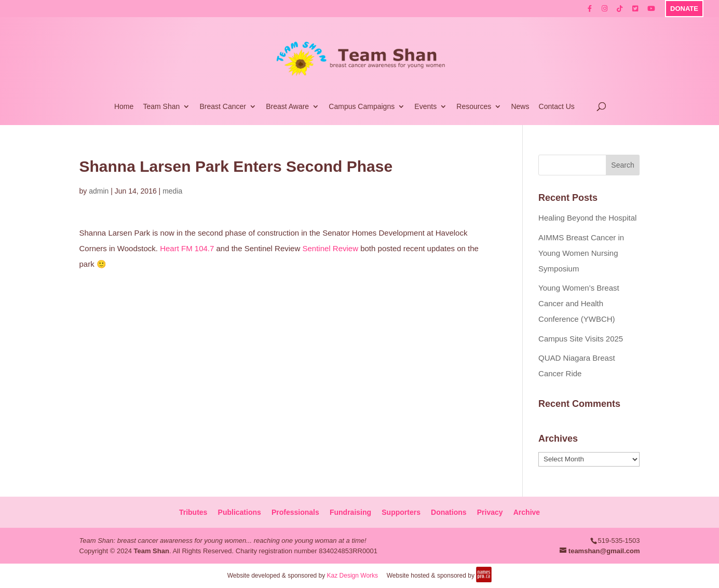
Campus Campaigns (362, 107)
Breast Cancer (222, 107)
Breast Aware (287, 107)
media (172, 191)
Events (425, 107)
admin (99, 191)
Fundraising (350, 512)
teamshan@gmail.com (604, 551)
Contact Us (557, 107)
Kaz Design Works (352, 576)
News (520, 107)
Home (124, 107)
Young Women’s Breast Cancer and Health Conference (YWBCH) (579, 303)
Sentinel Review (330, 248)
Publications (240, 512)
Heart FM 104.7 (187, 248)
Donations (449, 512)
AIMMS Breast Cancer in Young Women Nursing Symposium (581, 253)
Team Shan (161, 107)
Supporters (401, 512)
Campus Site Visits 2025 (581, 339)
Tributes (193, 512)
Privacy (490, 512)
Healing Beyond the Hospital (587, 218)
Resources (474, 107)
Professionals (295, 512)
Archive (527, 512)
